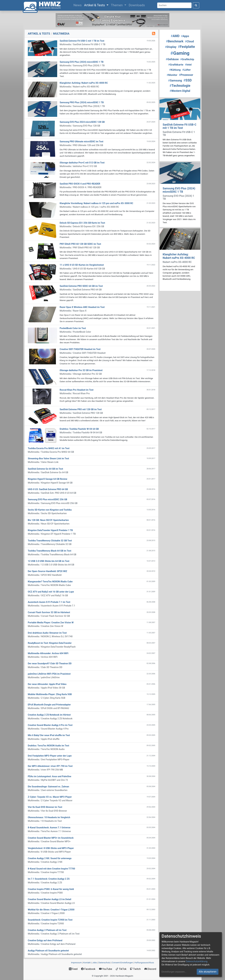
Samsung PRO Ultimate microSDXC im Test (81, 142)
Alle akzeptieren (208, 972)
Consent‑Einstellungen (122, 962)
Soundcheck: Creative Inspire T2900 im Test (50, 920)
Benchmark (175, 41)
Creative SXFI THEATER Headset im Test (80, 349)
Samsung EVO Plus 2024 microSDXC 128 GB (82, 122)
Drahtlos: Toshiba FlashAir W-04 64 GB (79, 429)
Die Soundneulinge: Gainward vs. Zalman (48, 787)
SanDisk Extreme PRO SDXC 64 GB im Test (81, 286)
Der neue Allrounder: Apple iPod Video (47, 684)
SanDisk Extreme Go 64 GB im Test (45, 469)
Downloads (137, 5)
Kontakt (87, 962)
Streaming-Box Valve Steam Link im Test (48, 459)
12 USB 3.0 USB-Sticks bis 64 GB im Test (49, 561)
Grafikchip (187, 59)
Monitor (172, 75)
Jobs (95, 962)
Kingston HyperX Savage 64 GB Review (47, 479)
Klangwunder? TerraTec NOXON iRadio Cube (50, 582)
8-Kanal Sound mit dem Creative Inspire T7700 (51, 869)
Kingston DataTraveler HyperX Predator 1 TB (50, 530)
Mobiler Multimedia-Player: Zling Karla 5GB (50, 694)
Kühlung (175, 70)
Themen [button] (117, 5)
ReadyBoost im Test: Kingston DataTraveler (50, 643)
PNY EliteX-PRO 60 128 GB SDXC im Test (80, 244)
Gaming (180, 53)
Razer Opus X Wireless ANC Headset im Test (82, 307)
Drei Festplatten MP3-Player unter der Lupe (50, 756)
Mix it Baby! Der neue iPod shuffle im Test (49, 735)
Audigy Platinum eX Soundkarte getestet (48, 951)
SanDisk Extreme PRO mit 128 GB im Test (81, 409)
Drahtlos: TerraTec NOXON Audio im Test (48, 746)
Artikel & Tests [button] (95, 5)
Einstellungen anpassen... (174, 972)
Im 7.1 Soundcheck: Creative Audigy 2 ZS (49, 879)
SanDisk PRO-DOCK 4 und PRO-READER (80, 184)
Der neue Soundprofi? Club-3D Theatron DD (50, 664)
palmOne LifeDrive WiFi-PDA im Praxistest (49, 674)
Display (171, 47)
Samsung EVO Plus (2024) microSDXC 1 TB (82, 62)
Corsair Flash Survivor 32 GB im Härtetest (49, 612)
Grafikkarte (176, 65)
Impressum (76, 962)
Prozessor (186, 75)
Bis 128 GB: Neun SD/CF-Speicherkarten (48, 520)
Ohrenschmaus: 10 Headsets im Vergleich (49, 817)
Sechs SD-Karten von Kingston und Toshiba (50, 510)
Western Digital (180, 91)
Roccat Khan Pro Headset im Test (77, 390)
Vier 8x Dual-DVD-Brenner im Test (45, 807)
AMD (175, 36)
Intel (188, 65)
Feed (73, 969)
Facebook (88, 969)
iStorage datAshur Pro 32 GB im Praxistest (81, 370)
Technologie (180, 86)
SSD (187, 80)
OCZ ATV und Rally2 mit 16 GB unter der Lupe (51, 592)
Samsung (175, 80)
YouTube (106, 969)
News (78, 5)
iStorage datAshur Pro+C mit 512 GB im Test (82, 163)
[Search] (174, 5)
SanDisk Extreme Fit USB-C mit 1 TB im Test (82, 41)
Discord (150, 969)
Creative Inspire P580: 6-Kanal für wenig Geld (51, 889)
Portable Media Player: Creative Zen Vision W (51, 623)
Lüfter (186, 70)
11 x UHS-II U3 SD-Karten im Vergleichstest (82, 265)
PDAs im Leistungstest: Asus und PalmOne (50, 776)
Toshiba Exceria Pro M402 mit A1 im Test (49, 448)
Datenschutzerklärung (197, 961)
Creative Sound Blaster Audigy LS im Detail (50, 899)
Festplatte (186, 47)
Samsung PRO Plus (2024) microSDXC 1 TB (82, 103)
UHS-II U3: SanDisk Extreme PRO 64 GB (48, 489)
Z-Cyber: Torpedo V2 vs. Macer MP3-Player (50, 797)
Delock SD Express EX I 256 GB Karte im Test (82, 223)
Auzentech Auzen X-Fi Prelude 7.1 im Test (49, 602)
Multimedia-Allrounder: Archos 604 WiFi (48, 653)
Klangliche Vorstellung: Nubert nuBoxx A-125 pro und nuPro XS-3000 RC (96, 203)
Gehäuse (172, 59)
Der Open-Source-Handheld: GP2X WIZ (47, 571)
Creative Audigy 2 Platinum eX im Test (47, 930)
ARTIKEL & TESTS (39, 34)
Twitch (135, 969)
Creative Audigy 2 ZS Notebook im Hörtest (49, 715)
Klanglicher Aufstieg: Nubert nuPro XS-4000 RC (84, 83)
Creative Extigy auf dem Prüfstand (45, 941)
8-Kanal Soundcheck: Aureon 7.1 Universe (49, 828)
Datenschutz (104, 962)
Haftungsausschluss (144, 962)
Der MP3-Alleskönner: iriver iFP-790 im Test (50, 766)
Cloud (189, 41)
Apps (185, 36)
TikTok (121, 969)
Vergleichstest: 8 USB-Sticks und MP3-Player (51, 848)
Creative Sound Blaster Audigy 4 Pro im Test (50, 725)
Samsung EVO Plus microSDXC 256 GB (47, 500)
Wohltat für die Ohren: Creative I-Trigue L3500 (51, 910)
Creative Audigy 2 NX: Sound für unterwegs (50, 858)
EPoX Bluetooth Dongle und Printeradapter (49, 705)
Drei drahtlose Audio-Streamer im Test (47, 633)
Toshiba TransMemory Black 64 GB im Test (50, 551)
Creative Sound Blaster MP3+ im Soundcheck (51, 838)
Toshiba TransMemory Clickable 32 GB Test (50, 541)
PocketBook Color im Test (73, 328)
